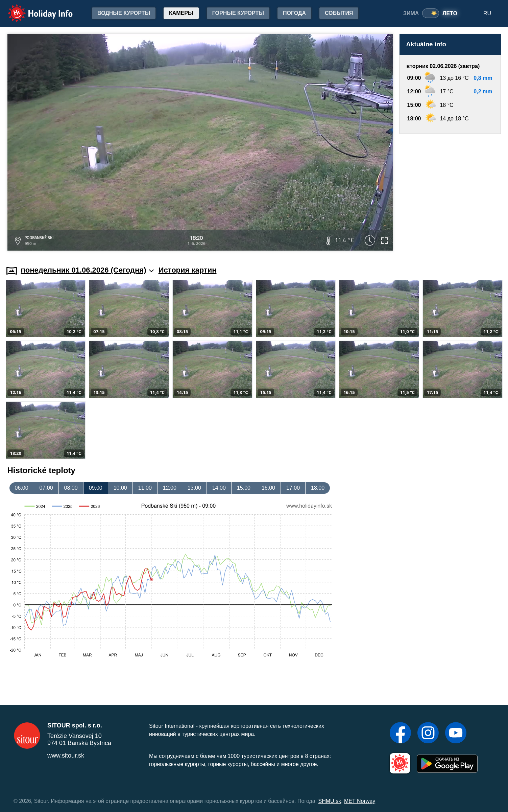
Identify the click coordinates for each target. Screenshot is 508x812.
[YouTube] (456, 734)
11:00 (145, 488)
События (339, 13)
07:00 (46, 488)
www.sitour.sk (66, 756)
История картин (188, 270)
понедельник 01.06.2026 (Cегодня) (87, 270)
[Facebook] (400, 734)
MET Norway (360, 801)
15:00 (244, 488)
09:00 (96, 488)
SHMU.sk (330, 801)
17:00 (293, 488)
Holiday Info (34, 9)
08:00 (71, 488)
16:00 (268, 488)
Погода (294, 13)
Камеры (181, 13)
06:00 (22, 488)
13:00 (194, 488)
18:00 (318, 488)
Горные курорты (238, 13)
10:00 (120, 488)
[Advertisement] (450, 193)
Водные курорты (124, 13)
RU (487, 13)
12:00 (170, 488)
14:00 (219, 488)
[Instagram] (428, 734)
